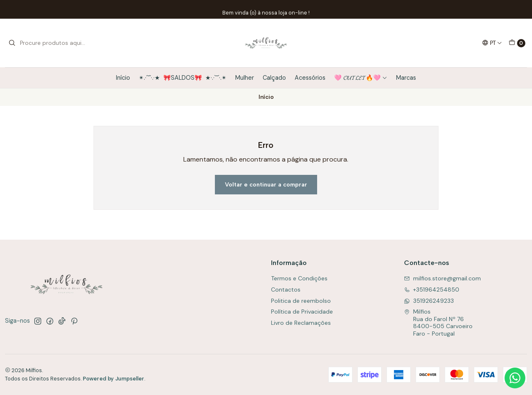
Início (123, 78)
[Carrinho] (517, 43)
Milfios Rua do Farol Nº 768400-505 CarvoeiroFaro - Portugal (438, 323)
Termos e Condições (299, 278)
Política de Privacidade (302, 312)
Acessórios (310, 78)
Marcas (406, 78)
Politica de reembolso (301, 301)
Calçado (274, 78)
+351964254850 (432, 290)
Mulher (245, 78)
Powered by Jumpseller (113, 379)
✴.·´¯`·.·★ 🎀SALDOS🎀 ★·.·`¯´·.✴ (183, 78)
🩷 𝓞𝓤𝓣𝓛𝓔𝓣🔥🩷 (361, 78)
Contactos (286, 290)
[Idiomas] (492, 43)
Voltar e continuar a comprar (266, 184)
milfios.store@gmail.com (442, 278)
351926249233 (429, 301)
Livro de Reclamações (301, 323)
